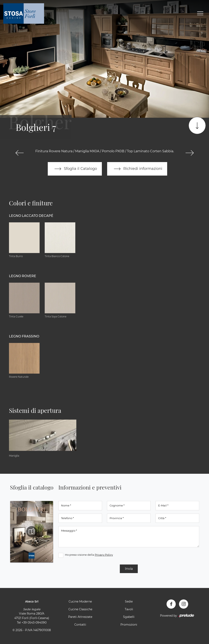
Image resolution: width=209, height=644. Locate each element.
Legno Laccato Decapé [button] (31, 216)
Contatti (80, 625)
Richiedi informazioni (137, 169)
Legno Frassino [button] (24, 336)
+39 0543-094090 (34, 623)
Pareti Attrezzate (80, 617)
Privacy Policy (104, 555)
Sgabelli (129, 617)
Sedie (129, 601)
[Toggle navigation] (200, 13)
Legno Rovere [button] (23, 276)
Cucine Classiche (80, 609)
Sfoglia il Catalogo (75, 169)
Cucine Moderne (80, 601)
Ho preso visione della (89, 555)
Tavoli (129, 609)
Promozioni (129, 625)
